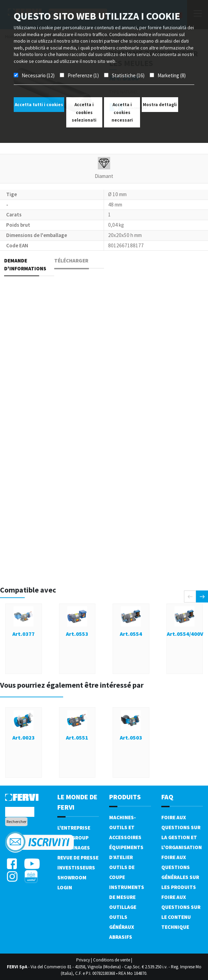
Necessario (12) (38, 75)
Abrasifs (121, 937)
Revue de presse (78, 858)
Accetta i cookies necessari (122, 112)
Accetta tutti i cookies (39, 105)
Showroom (72, 877)
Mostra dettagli (160, 105)
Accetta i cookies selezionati (84, 112)
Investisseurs (76, 868)
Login (65, 887)
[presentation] (190, 596)
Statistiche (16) (128, 75)
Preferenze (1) (83, 75)
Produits (125, 797)
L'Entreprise (74, 828)
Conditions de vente (112, 960)
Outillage (123, 907)
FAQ (167, 797)
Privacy (83, 960)
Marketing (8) (172, 75)
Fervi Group (73, 838)
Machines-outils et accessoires (125, 827)
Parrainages (74, 848)
